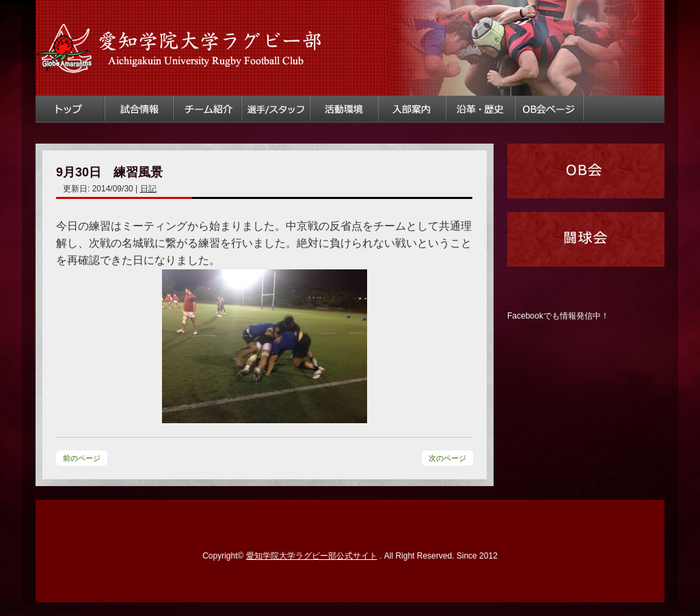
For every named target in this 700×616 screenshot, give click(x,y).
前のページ (82, 458)
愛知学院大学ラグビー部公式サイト (312, 556)
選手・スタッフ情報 (276, 109)
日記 (148, 189)
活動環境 (345, 109)
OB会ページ (550, 109)
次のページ (447, 458)
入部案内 (413, 109)
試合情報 (139, 109)
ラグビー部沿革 (481, 109)
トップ (70, 109)
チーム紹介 (208, 109)
